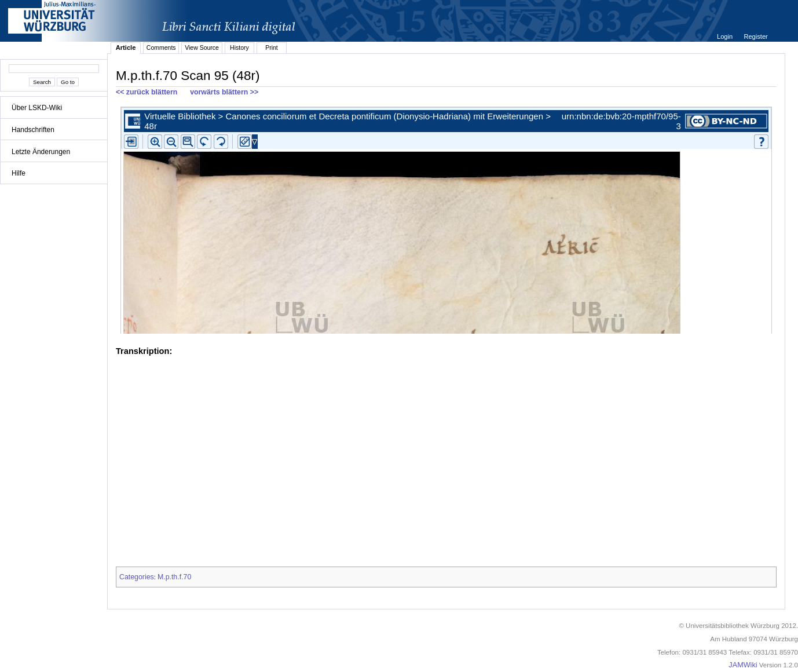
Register (755, 36)
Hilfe (19, 173)
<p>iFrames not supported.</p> (446, 218)
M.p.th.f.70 (174, 577)
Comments (161, 48)
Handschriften (33, 130)
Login (726, 36)
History (239, 48)
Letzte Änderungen (41, 152)
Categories (137, 577)
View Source (202, 48)
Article (126, 48)
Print (272, 48)
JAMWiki (743, 665)
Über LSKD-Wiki (37, 108)
